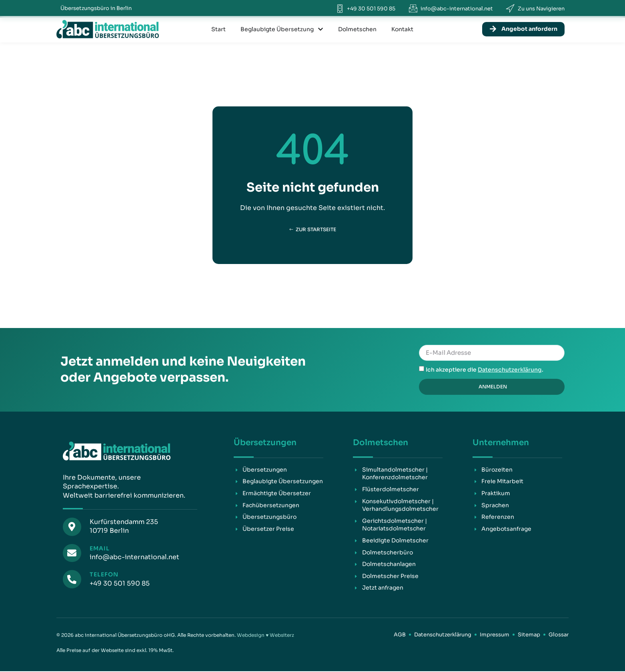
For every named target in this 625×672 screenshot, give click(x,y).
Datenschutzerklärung (510, 370)
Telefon (102, 574)
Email (98, 548)
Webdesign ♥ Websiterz (265, 635)
